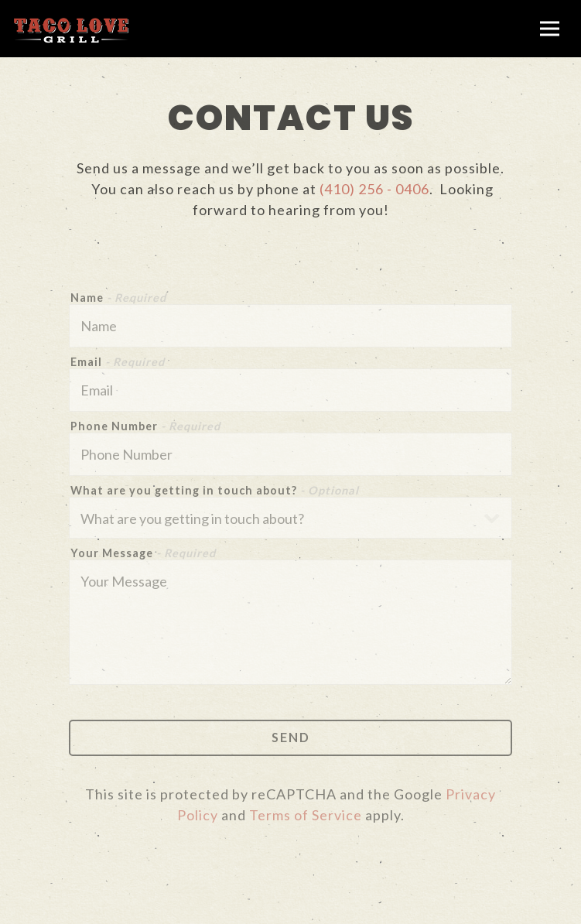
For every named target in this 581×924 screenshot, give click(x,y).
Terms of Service (306, 815)
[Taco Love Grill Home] (71, 29)
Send (291, 737)
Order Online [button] (290, 906)
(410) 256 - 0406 (374, 189)
